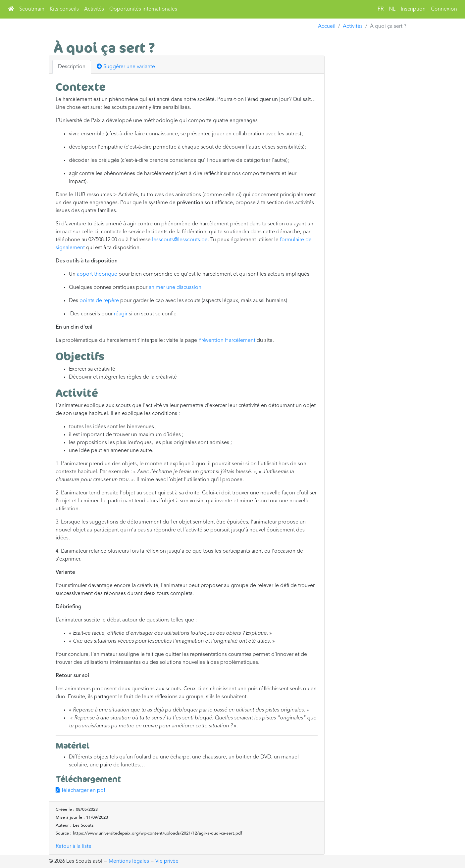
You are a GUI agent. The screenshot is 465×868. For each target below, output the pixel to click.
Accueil (327, 26)
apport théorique (97, 274)
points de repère (99, 301)
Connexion (444, 9)
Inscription (413, 9)
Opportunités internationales (143, 9)
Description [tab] (72, 67)
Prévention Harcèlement (227, 341)
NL (392, 9)
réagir (121, 314)
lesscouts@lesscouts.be (180, 240)
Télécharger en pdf (80, 791)
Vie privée (167, 861)
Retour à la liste (74, 846)
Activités (94, 9)
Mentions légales (129, 861)
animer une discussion (175, 288)
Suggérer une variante (126, 67)
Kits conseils (64, 9)
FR (381, 9)
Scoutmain (32, 9)
